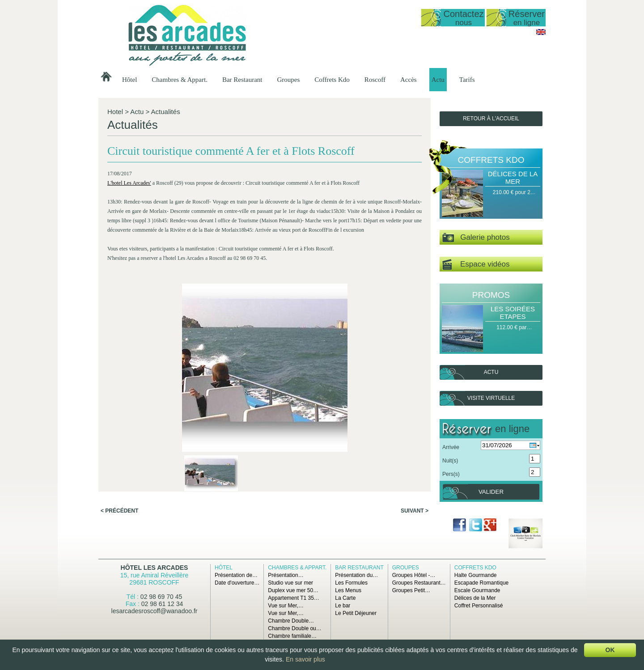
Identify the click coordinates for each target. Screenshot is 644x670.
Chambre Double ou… (294, 628)
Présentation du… (356, 575)
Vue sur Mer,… (286, 606)
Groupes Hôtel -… (414, 575)
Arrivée (451, 447)
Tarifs (467, 80)
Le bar (343, 606)
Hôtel (129, 80)
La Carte (345, 598)
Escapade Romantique (481, 583)
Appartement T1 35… (294, 598)
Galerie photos (476, 238)
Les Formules (351, 583)
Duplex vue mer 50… (293, 590)
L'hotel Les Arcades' (130, 195)
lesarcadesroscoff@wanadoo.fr (155, 611)
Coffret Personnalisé (479, 606)
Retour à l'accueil (491, 119)
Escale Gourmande (477, 590)
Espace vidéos (476, 265)
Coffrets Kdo (332, 80)
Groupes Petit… (411, 590)
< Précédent (119, 390)
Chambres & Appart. (180, 80)
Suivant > (415, 390)
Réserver (527, 18)
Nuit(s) (450, 461)
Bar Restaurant (242, 80)
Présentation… (286, 575)
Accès (409, 80)
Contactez (463, 18)
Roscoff (375, 80)
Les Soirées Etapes (513, 313)
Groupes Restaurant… (419, 583)
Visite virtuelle (491, 398)
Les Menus (348, 590)
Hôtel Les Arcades (155, 568)
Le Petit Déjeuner (356, 613)
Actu (438, 80)
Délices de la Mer (513, 178)
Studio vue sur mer (290, 583)
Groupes (288, 80)
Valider (491, 492)
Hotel (115, 112)
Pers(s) (451, 474)
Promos (491, 295)
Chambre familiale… (292, 636)
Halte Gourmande (476, 575)
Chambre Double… (291, 621)
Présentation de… (236, 575)
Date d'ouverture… (237, 583)
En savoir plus (305, 659)
